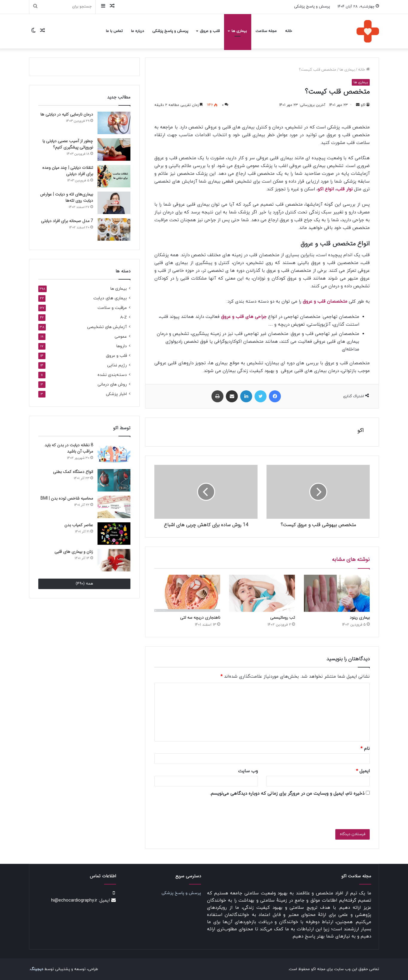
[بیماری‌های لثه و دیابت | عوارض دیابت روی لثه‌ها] (114, 203)
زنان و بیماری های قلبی (74, 552)
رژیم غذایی (117, 365)
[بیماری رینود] (337, 593)
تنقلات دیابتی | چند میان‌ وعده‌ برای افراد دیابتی (68, 171)
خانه (289, 31)
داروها (122, 346)
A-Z (124, 317)
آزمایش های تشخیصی (107, 327)
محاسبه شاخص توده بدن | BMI (67, 498)
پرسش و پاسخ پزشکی (312, 7)
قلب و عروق (210, 31)
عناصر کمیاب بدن (79, 525)
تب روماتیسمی (283, 618)
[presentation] (307, 812)
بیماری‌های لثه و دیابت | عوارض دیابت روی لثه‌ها (67, 197)
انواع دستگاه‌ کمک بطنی (73, 472)
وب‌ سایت (248, 771)
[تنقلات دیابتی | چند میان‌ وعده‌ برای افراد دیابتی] (114, 176)
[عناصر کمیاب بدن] (114, 534)
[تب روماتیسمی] (262, 593)
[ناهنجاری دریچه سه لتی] (187, 593)
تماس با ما (114, 31)
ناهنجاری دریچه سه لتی (200, 618)
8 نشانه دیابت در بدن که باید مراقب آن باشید (69, 448)
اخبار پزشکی (116, 394)
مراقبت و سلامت (112, 308)
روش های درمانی (112, 384)
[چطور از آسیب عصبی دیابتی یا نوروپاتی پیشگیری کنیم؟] (114, 150)
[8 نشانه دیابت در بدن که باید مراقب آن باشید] (114, 454)
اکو (363, 105)
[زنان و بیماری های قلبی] (114, 560)
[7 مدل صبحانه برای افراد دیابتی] (114, 229)
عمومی (121, 337)
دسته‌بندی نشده (112, 375)
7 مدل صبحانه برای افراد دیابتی (67, 221)
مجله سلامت (266, 31)
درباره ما (137, 31)
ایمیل (363, 771)
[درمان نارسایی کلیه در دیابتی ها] (114, 123)
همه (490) (84, 584)
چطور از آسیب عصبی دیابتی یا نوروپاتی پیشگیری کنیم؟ (68, 144)
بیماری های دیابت (110, 298)
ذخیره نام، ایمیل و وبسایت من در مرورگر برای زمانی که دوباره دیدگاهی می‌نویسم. (287, 794)
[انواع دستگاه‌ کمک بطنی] (114, 480)
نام (365, 749)
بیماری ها (239, 31)
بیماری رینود (360, 618)
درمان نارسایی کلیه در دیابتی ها (67, 114)
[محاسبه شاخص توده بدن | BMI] (114, 507)
